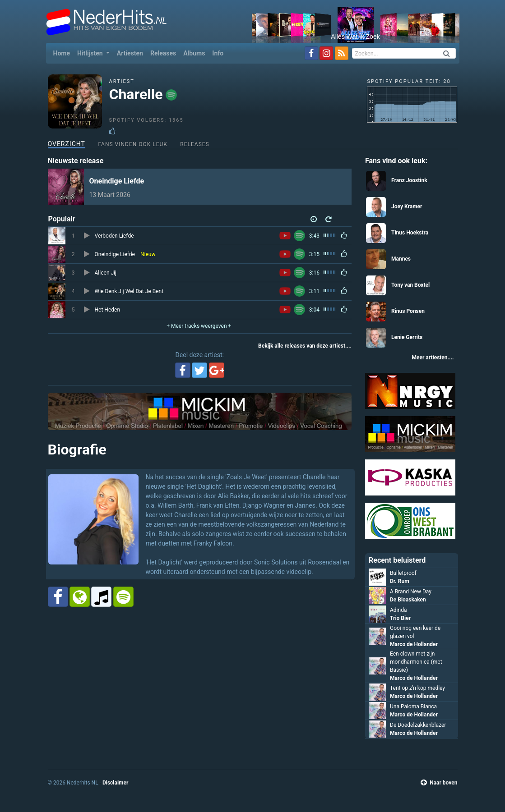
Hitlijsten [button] (91, 53)
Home (63, 53)
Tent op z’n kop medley (417, 688)
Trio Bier (400, 618)
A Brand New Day (411, 592)
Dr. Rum (400, 581)
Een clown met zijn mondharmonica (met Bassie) (416, 662)
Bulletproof (403, 573)
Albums (194, 53)
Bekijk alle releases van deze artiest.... (305, 346)
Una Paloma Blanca (413, 706)
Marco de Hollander (414, 644)
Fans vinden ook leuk (132, 144)
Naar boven (439, 783)
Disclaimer (115, 783)
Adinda (398, 610)
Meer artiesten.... (433, 358)
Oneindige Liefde (117, 181)
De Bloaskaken (408, 600)
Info (218, 53)
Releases (163, 53)
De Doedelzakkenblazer (418, 725)
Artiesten (130, 53)
